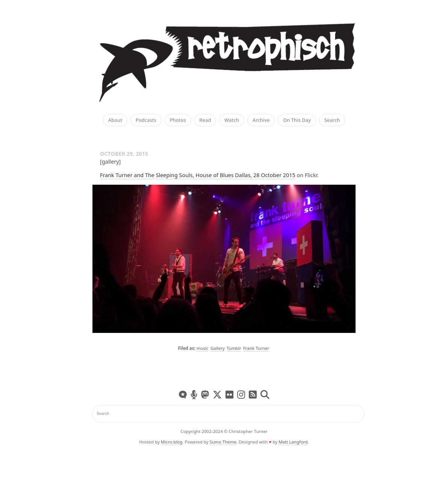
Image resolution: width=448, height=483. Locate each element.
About (115, 120)
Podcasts (146, 120)
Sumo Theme (223, 442)
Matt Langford (293, 442)
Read (205, 120)
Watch (232, 120)
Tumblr (234, 348)
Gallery (218, 348)
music (203, 348)
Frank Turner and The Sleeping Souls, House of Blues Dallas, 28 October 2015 (198, 175)
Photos (178, 120)
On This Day (297, 120)
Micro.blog (172, 442)
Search (332, 120)
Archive (261, 120)
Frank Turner (256, 348)
